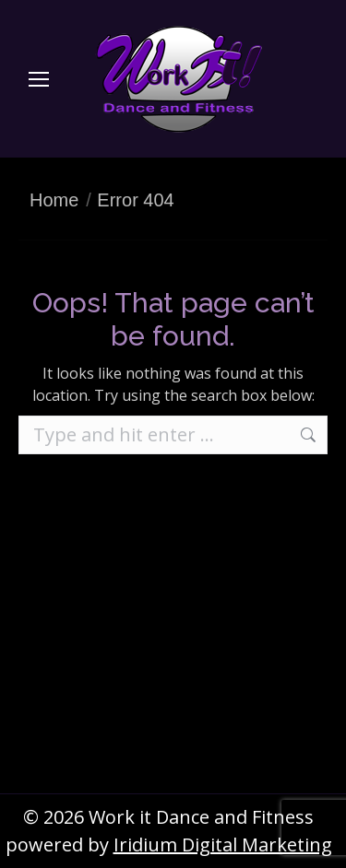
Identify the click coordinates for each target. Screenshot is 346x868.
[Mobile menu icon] (39, 79)
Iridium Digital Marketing (223, 845)
